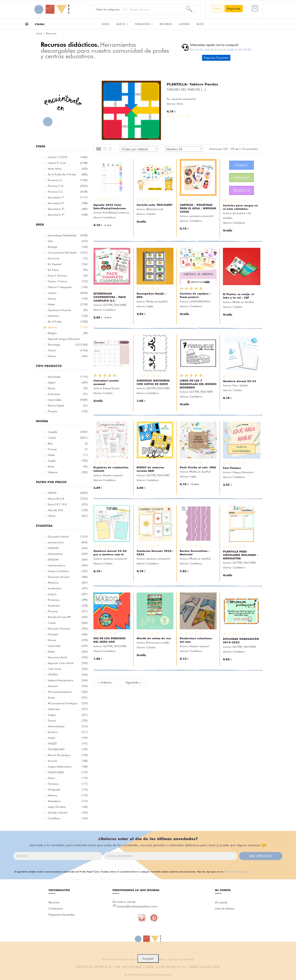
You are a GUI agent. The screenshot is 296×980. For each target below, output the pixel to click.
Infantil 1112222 (68, 157)
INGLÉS (68, 744)
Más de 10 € (68, 510)
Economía (68, 258)
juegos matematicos (68, 767)
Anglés (68, 461)
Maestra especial (113, 475)
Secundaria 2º (68, 203)
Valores (68, 356)
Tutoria (68, 350)
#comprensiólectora (68, 692)
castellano (68, 818)
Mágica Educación (243, 472)
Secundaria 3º (68, 209)
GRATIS (68, 493)
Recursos (166, 24)
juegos (68, 715)
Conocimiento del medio (68, 253)
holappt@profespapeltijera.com (137, 906)
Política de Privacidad (235, 872)
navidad (68, 634)
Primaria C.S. (68, 192)
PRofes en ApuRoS (157, 301)
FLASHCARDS (68, 772)
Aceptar (148, 959)
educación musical (68, 577)
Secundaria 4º (68, 215)
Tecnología (64, 345)
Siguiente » (133, 682)
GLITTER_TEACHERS (115, 305)
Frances (68, 449)
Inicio (105, 24)
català (68, 623)
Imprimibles (68, 400)
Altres (68, 466)
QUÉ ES (122, 24)
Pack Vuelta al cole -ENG (198, 467)
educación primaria (68, 629)
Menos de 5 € (68, 499)
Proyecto (68, 411)
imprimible (68, 646)
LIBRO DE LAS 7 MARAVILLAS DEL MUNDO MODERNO (198, 384)
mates (68, 652)
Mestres (68, 327)
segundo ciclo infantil (68, 663)
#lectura (68, 583)
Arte (68, 241)
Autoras (184, 24)
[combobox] (139, 149)
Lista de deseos (225, 909)
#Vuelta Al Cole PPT (68, 617)
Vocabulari (68, 606)
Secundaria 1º (68, 197)
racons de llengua (68, 755)
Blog (200, 24)
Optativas (68, 316)
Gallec (68, 455)
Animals (68, 761)
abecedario (68, 801)
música (68, 640)
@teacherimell (155, 209)
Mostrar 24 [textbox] (174, 149)
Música (68, 299)
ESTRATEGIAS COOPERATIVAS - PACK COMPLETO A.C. (110, 297)
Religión (68, 333)
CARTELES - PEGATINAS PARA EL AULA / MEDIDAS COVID (198, 208)
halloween (68, 709)
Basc (68, 443)
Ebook (68, 388)
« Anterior (106, 682)
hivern (68, 778)
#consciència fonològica (68, 703)
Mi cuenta (221, 902)
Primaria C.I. (68, 180)
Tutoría (68, 721)
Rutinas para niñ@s (158, 643)
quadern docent (68, 813)
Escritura (68, 732)
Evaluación (68, 394)
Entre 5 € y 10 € (68, 504)
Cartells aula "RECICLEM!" (155, 205)
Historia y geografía (68, 287)
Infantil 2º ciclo (68, 163)
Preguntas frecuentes (61, 915)
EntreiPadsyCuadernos (116, 213)
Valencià (68, 472)
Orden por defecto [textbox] (135, 149)
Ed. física (68, 270)
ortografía (68, 790)
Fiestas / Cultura (68, 281)
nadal (68, 738)
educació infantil (68, 657)
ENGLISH (68, 560)
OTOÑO (68, 675)
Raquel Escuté (111, 388)
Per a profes (68, 322)
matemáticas (68, 554)
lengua (68, 594)
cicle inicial (68, 669)
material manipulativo (68, 680)
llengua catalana (68, 571)
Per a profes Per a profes (68, 174)
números (68, 784)
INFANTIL (68, 548)
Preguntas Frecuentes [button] (216, 58)
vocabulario (68, 588)
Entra (217, 9)
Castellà (68, 432)
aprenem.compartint (184, 99)
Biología (68, 247)
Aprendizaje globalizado (68, 235)
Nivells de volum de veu (154, 638)
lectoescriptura (68, 565)
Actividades (68, 377)
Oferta (68, 516)
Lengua (68, 293)
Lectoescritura (68, 542)
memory (68, 795)
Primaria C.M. (68, 186)
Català (68, 438)
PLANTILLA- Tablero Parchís (192, 84)
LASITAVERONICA (200, 301)
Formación (144, 24)
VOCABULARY (68, 749)
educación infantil (68, 537)
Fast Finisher (232, 468)
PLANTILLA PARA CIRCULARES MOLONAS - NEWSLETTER (241, 555)
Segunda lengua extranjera (68, 339)
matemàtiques (68, 726)
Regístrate (234, 9)
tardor (68, 698)
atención (68, 686)
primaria (68, 611)
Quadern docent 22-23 (240, 381)
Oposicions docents (68, 310)
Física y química (68, 276)
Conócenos (56, 909)
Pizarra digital (68, 405)
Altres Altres (68, 169)
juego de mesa (68, 807)
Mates (68, 304)
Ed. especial (68, 264)
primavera (68, 600)
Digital (68, 382)
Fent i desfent (240, 385)
